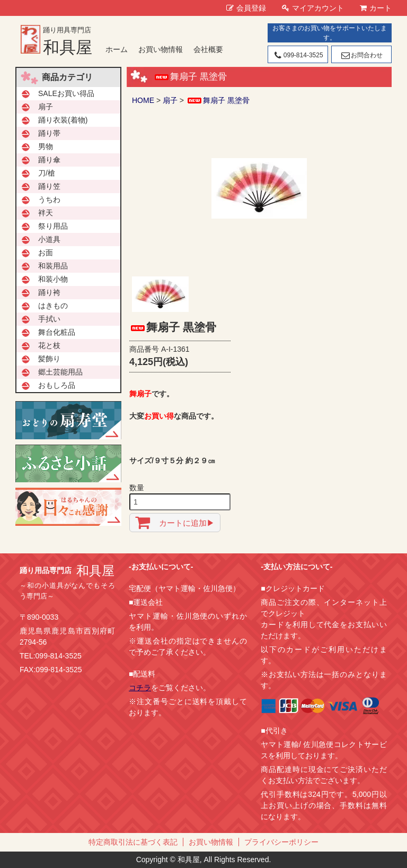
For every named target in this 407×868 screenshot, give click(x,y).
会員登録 (246, 8)
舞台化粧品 (57, 332)
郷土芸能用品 (60, 372)
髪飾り (49, 359)
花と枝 (49, 345)
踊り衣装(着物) (63, 120)
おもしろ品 (57, 385)
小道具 (49, 239)
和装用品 (53, 266)
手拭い (49, 319)
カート (376, 8)
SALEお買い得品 (66, 93)
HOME (143, 100)
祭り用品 (53, 226)
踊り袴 (49, 292)
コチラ (140, 688)
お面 (46, 253)
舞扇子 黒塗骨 (218, 100)
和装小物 (53, 279)
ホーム (117, 49)
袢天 (46, 213)
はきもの (53, 306)
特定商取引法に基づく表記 (133, 842)
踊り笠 (49, 186)
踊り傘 (49, 160)
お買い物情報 (161, 49)
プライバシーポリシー (281, 842)
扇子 (170, 100)
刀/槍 (47, 173)
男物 (46, 146)
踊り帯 (49, 133)
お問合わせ (361, 55)
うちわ (49, 199)
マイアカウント (313, 8)
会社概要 (208, 49)
